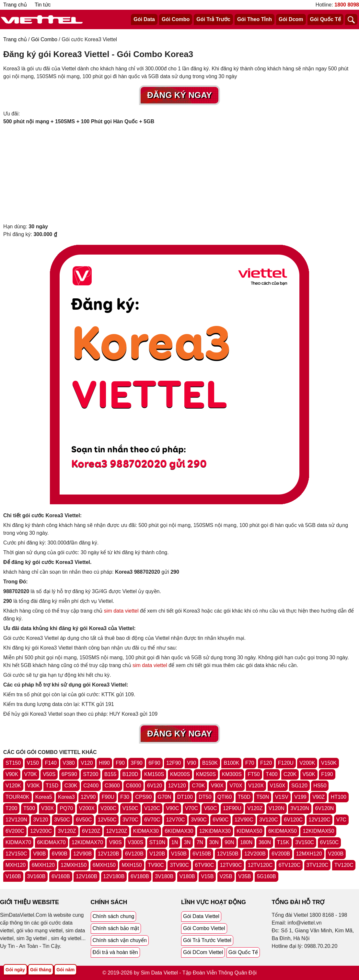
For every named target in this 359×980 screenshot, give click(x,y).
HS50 (320, 786)
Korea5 (44, 797)
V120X (256, 786)
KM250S (206, 774)
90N (229, 842)
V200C (108, 808)
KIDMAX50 (249, 831)
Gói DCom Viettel (203, 952)
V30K (34, 786)
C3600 (112, 786)
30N (214, 842)
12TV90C (231, 865)
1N (175, 842)
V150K (329, 763)
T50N (263, 797)
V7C (341, 820)
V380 (69, 763)
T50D (244, 797)
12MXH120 (309, 854)
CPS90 (143, 797)
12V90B (82, 854)
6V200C (15, 831)
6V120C (293, 820)
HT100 (339, 797)
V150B (179, 854)
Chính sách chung (114, 916)
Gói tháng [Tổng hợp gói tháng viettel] (41, 970)
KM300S (232, 774)
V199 (300, 797)
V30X (47, 808)
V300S (135, 842)
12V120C (320, 820)
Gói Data (144, 19)
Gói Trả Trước (213, 19)
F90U (108, 797)
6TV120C (290, 865)
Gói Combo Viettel (204, 928)
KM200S (180, 774)
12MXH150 (74, 865)
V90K (12, 774)
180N (246, 842)
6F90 (154, 763)
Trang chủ (15, 5)
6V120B (134, 854)
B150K (210, 763)
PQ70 (66, 808)
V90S (115, 842)
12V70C (176, 820)
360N (265, 842)
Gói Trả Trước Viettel (207, 940)
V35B (244, 876)
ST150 (13, 763)
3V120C (269, 820)
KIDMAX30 (146, 831)
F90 (120, 763)
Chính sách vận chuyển (120, 940)
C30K (71, 786)
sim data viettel (121, 611)
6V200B (281, 854)
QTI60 (225, 797)
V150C (130, 808)
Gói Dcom (291, 19)
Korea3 (66, 797)
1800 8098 (347, 5)
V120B (157, 854)
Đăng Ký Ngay (179, 95)
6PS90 (69, 774)
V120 (87, 763)
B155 (110, 774)
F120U (286, 763)
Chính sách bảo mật (116, 928)
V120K (13, 786)
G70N (165, 797)
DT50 (205, 797)
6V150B (202, 854)
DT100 (185, 797)
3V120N (300, 808)
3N (187, 842)
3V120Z (67, 831)
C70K (198, 786)
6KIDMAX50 (283, 831)
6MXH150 (104, 865)
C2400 (91, 786)
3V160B (36, 876)
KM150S (154, 774)
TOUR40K (17, 797)
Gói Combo (176, 19)
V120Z (255, 808)
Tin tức (43, 5)
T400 (272, 774)
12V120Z (116, 831)
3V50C (62, 820)
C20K (290, 774)
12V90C (244, 820)
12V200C (41, 831)
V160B (13, 876)
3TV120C (318, 865)
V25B (226, 876)
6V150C (330, 842)
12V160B (87, 876)
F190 (327, 774)
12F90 (174, 763)
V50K (309, 774)
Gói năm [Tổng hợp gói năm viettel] (65, 970)
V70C (191, 808)
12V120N (16, 820)
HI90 (104, 763)
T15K (283, 842)
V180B (187, 876)
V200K (307, 763)
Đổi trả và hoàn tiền (115, 952)
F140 (51, 763)
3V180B (164, 876)
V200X (87, 808)
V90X (217, 786)
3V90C (199, 820)
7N (200, 842)
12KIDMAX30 (215, 831)
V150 (33, 763)
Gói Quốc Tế (325, 19)
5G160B (266, 876)
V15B (207, 876)
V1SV (282, 797)
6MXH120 (43, 865)
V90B (39, 854)
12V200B (255, 854)
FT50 (254, 774)
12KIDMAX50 (318, 831)
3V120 (41, 820)
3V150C (305, 842)
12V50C (107, 820)
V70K (31, 774)
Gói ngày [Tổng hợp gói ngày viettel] (15, 970)
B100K (231, 763)
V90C (172, 808)
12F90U (232, 808)
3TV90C (179, 865)
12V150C (16, 854)
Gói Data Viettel (201, 916)
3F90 (136, 763)
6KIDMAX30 (179, 831)
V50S (49, 774)
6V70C (152, 820)
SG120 (299, 786)
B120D (130, 774)
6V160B (61, 876)
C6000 (133, 786)
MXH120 (16, 865)
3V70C (130, 820)
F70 (250, 763)
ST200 (91, 774)
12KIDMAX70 (87, 842)
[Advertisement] (179, 174)
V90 (191, 763)
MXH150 (132, 865)
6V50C (84, 820)
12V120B (109, 854)
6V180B (140, 876)
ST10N (157, 842)
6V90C (220, 820)
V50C (210, 808)
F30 (125, 797)
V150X (278, 786)
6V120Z (91, 831)
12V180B (114, 876)
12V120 (177, 786)
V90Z (318, 797)
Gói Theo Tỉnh (255, 19)
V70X (236, 786)
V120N (277, 808)
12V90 (88, 797)
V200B (336, 854)
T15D (52, 786)
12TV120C (260, 865)
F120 (266, 763)
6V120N (325, 808)
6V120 (155, 786)
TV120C (344, 865)
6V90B (60, 854)
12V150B (228, 854)
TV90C (156, 865)
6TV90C (205, 865)
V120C (152, 808)
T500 (29, 808)
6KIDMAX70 (52, 842)
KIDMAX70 (18, 842)
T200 (11, 808)
